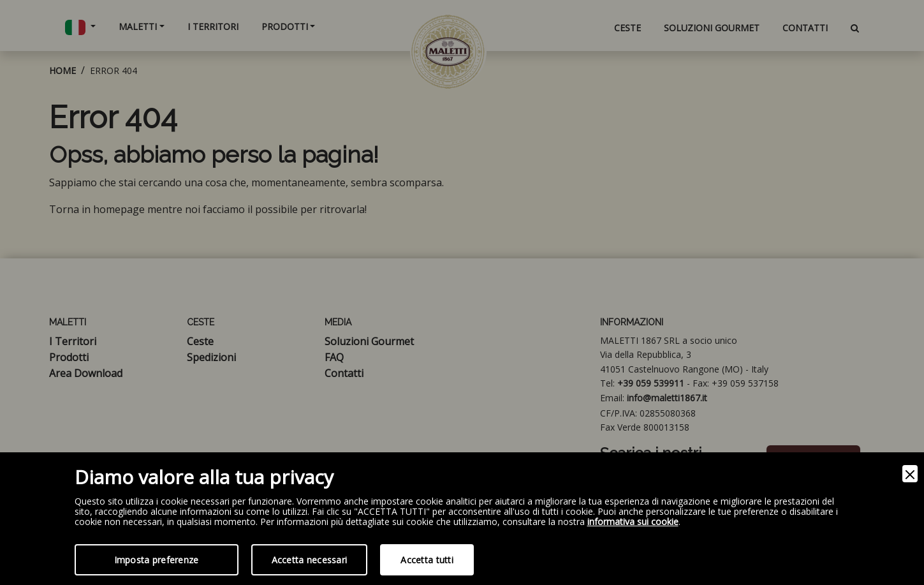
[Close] (910, 474)
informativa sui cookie (633, 522)
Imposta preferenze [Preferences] (157, 560)
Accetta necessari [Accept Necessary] (310, 560)
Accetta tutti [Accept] (427, 560)
